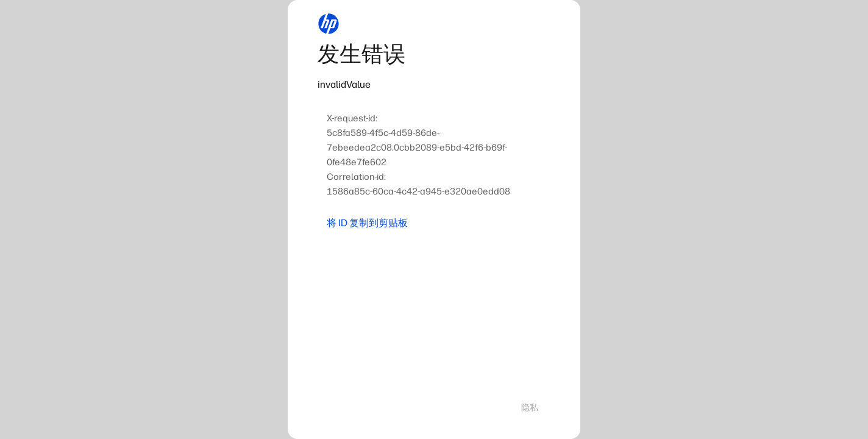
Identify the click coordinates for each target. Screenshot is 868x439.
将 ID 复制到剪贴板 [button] (367, 223)
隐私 (530, 408)
